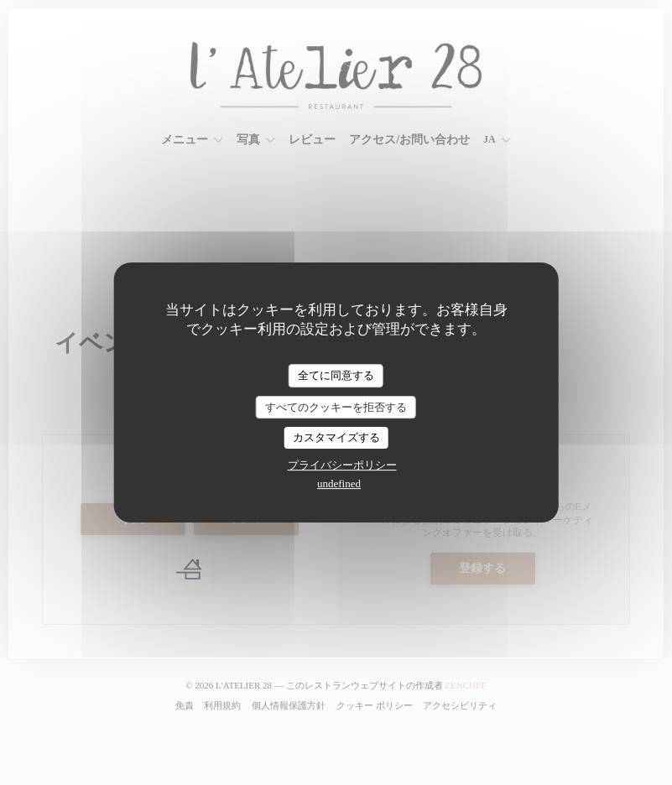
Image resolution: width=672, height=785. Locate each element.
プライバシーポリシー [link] (342, 465)
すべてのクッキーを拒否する (336, 407)
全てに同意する (336, 375)
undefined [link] (339, 483)
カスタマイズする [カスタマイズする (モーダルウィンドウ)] (336, 437)
